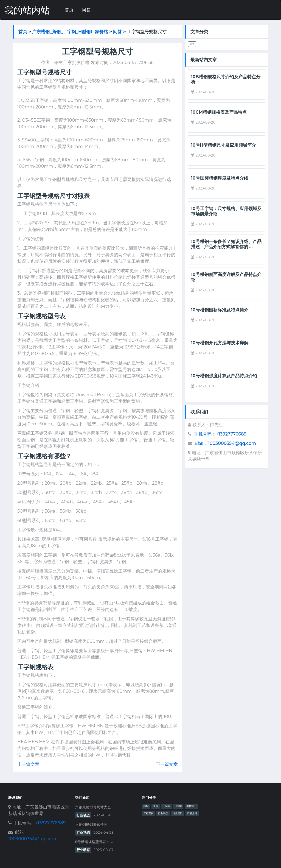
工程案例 (148, 813)
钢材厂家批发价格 (72, 62)
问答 (86, 10)
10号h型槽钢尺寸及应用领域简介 (224, 145)
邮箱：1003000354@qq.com (225, 443)
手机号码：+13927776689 (220, 434)
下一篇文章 (167, 764)
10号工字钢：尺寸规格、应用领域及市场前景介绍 (226, 211)
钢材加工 (191, 806)
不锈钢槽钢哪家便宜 (91, 824)
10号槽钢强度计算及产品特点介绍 (224, 376)
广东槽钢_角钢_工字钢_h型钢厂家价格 (70, 32)
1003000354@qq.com (32, 839)
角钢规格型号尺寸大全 (93, 807)
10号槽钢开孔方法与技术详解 (220, 343)
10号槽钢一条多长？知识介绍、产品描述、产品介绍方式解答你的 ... (226, 244)
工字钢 (166, 806)
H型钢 (178, 806)
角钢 (156, 806)
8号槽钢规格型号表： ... (94, 842)
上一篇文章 (28, 764)
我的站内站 (27, 10)
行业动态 (83, 815)
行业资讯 (178, 813)
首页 (69, 10)
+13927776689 (50, 823)
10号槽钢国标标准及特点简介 (220, 310)
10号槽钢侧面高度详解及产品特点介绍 (226, 277)
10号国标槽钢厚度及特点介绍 (220, 178)
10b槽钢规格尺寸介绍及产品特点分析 (226, 79)
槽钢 (146, 806)
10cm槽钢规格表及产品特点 (219, 112)
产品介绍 (192, 813)
